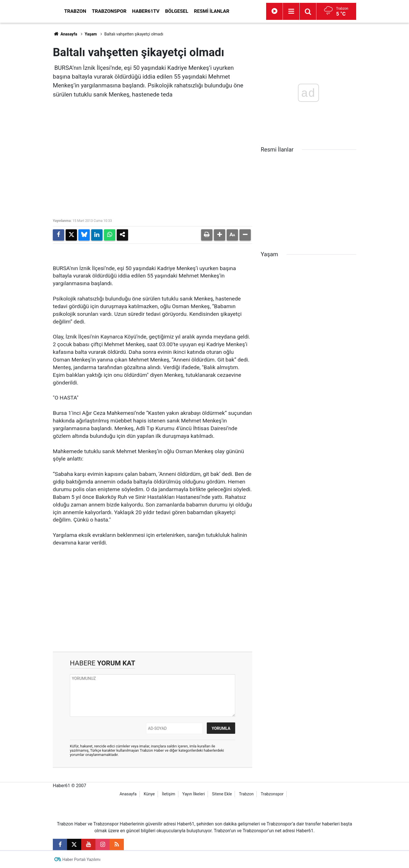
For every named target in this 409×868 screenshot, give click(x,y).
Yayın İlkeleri (194, 794)
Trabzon (126, 11)
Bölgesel (228, 11)
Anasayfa (65, 34)
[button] (220, 235)
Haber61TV (197, 11)
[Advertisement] (26, 108)
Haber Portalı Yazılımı (82, 859)
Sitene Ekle (222, 794)
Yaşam (91, 34)
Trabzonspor (160, 11)
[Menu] (317, 11)
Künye (149, 794)
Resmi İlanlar (263, 11)
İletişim (169, 794)
